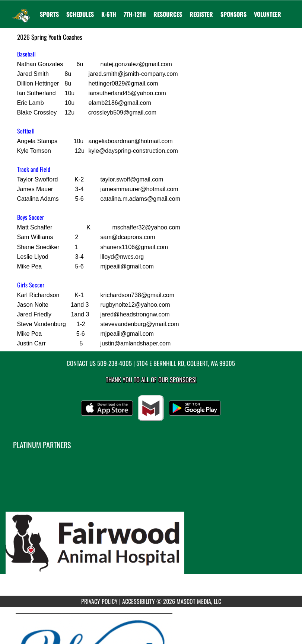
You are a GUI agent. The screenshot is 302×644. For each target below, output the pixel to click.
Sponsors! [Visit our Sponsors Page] (183, 379)
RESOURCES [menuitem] (168, 14)
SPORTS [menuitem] (49, 14)
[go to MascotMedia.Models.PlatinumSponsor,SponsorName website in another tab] (151, 532)
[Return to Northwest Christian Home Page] (21, 10)
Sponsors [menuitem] (233, 14)
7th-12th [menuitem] (135, 14)
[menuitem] (201, 14)
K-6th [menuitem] (109, 14)
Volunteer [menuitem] (268, 14)
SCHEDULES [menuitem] (80, 14)
